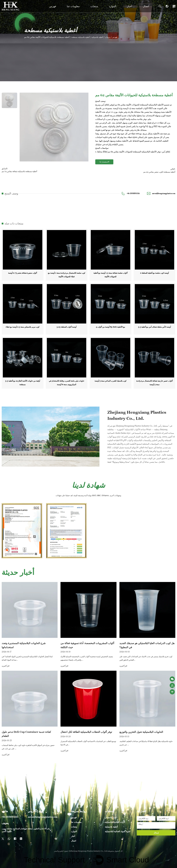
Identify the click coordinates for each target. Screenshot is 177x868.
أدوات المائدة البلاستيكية (115, 821)
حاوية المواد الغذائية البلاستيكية (118, 831)
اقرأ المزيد (6, 665)
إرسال (156, 832)
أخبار (130, 6)
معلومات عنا (73, 6)
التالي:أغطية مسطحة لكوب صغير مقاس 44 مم (160, 170)
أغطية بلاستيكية (100, 37)
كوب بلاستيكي (111, 817)
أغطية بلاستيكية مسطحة (82, 37)
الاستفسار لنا (104, 162)
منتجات (94, 6)
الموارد (113, 6)
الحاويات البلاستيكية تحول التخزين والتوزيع (141, 731)
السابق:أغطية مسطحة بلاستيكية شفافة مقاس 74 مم (19, 170)
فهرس (53, 6)
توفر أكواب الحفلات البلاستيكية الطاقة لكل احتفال (86, 731)
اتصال (146, 6)
